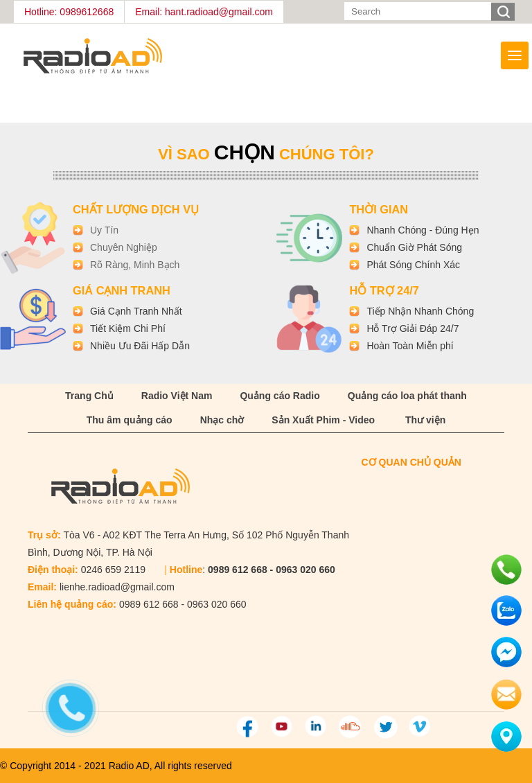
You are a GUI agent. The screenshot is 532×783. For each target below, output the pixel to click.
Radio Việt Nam (177, 396)
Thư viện (425, 420)
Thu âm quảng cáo (130, 420)
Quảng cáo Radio (280, 396)
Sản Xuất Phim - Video (323, 420)
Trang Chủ (89, 396)
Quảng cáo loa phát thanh (407, 396)
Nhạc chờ (222, 420)
